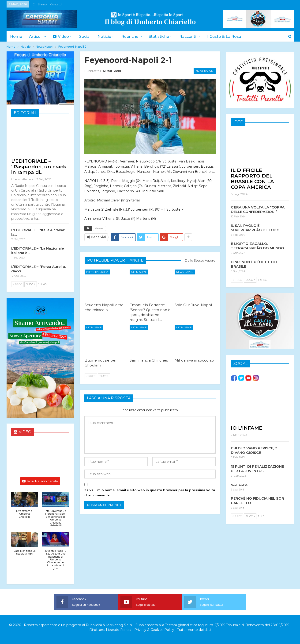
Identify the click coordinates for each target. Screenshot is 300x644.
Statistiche (163, 37)
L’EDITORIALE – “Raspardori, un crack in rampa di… (39, 167)
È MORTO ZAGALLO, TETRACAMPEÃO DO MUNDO (257, 246)
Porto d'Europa (97, 272)
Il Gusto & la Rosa (229, 37)
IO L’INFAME (247, 428)
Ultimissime (139, 272)
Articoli (36, 37)
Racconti (193, 37)
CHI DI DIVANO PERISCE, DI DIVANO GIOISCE (255, 450)
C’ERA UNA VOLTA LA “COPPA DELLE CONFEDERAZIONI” (258, 209)
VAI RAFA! (240, 484)
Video (62, 37)
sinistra (99, 228)
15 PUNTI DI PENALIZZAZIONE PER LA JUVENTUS (257, 468)
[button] (25, 508)
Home (16, 37)
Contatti (56, 4)
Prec (91, 376)
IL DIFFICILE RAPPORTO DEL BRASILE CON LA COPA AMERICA (252, 178)
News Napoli (205, 71)
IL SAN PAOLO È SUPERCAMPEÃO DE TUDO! (256, 228)
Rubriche (133, 37)
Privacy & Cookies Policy (154, 630)
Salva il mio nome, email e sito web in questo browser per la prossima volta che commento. (150, 493)
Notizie (107, 37)
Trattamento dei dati (194, 630)
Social (87, 37)
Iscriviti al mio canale (40, 481)
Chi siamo (40, 4)
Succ (104, 376)
